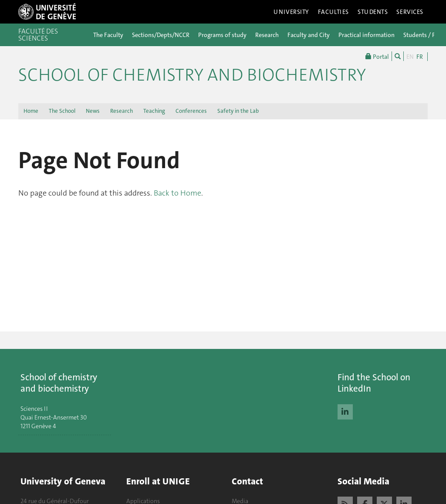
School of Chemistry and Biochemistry (192, 75)
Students (373, 12)
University (291, 12)
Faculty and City (309, 35)
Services (410, 12)
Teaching (154, 111)
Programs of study (222, 35)
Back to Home (177, 193)
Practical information (367, 35)
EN (410, 57)
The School (62, 111)
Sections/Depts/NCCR (161, 35)
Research (267, 35)
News (93, 111)
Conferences (191, 111)
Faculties (333, 12)
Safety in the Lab (238, 111)
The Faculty (108, 35)
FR (420, 57)
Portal (377, 56)
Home (31, 111)
